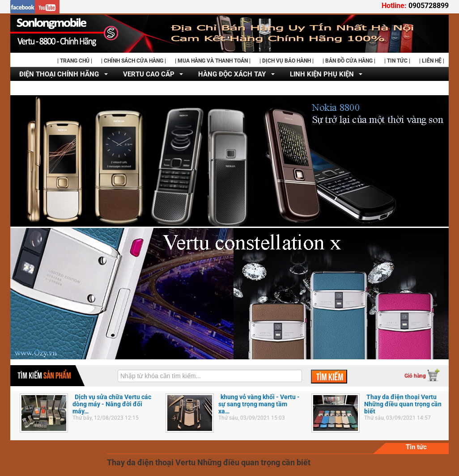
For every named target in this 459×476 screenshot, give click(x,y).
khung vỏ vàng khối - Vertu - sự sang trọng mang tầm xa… (259, 404)
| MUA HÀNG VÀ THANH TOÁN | (213, 61)
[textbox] (210, 376)
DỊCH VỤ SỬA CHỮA (50, 88)
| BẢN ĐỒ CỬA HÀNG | (349, 61)
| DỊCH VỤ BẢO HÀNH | (287, 61)
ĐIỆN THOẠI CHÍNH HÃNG (59, 74)
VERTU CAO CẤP (149, 74)
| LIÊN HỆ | (432, 61)
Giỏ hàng (415, 376)
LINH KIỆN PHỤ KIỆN (322, 74)
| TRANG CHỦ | (75, 61)
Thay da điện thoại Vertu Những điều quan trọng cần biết (403, 404)
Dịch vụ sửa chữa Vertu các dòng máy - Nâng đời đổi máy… (112, 404)
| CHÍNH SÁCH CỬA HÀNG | (134, 61)
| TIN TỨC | (397, 61)
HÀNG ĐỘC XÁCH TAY (232, 74)
